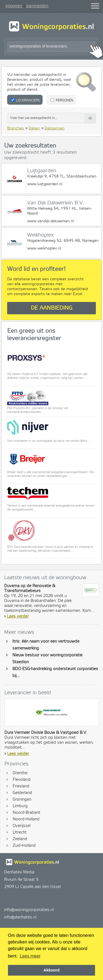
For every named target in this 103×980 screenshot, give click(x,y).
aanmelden (37, 6)
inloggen (14, 6)
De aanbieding (52, 308)
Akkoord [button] (51, 970)
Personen (62, 100)
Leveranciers (25, 100)
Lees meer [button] (30, 956)
